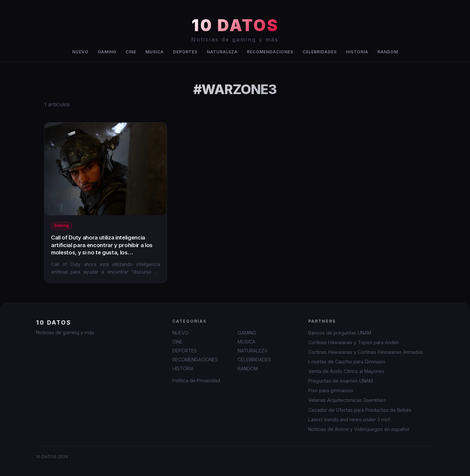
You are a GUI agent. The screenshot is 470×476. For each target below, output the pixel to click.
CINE (131, 52)
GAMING (107, 52)
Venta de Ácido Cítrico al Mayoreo (346, 371)
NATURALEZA (222, 52)
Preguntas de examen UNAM (341, 381)
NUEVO (80, 52)
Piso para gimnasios (331, 390)
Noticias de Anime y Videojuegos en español (359, 429)
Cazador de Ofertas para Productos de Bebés (360, 410)
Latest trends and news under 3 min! (349, 420)
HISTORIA (357, 52)
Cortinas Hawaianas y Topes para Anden (354, 342)
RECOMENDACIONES (270, 52)
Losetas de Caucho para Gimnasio (347, 362)
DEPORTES (185, 52)
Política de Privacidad (196, 380)
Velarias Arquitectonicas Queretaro (347, 400)
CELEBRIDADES (320, 52)
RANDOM (388, 52)
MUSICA (155, 52)
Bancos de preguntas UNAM (340, 333)
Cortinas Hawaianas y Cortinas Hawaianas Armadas (366, 352)
